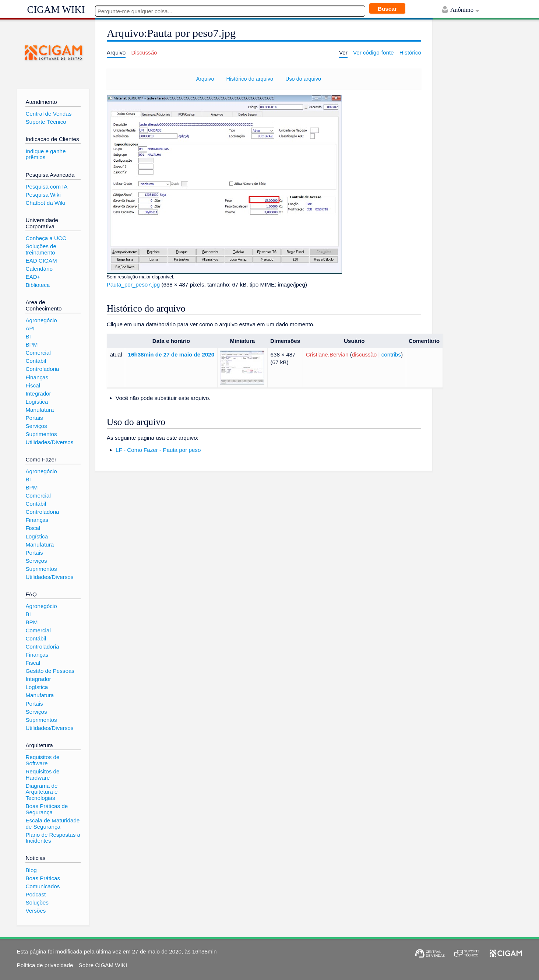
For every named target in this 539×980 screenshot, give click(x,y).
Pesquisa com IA (46, 187)
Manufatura (40, 410)
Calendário (39, 269)
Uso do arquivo (303, 79)
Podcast (36, 894)
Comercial (38, 353)
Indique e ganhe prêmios (45, 154)
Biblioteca (38, 285)
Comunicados (43, 886)
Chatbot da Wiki (45, 203)
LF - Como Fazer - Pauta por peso (158, 450)
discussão (364, 354)
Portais (34, 418)
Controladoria (42, 369)
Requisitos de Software (42, 760)
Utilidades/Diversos (49, 442)
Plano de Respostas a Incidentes (53, 838)
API (30, 328)
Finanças (37, 377)
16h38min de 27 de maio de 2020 (171, 354)
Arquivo (205, 79)
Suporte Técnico (46, 122)
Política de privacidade (45, 965)
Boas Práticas (43, 878)
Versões (36, 911)
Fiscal (33, 385)
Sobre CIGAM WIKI (103, 965)
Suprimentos (41, 434)
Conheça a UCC (46, 238)
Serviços (36, 426)
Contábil (36, 361)
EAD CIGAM (41, 261)
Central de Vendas (48, 114)
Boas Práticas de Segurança (47, 809)
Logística (37, 402)
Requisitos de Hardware (42, 774)
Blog (31, 870)
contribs (391, 354)
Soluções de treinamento (41, 249)
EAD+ (33, 277)
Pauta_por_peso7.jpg (133, 284)
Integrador (38, 394)
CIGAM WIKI (56, 10)
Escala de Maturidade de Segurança (52, 823)
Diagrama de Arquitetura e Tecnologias (41, 792)
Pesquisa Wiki (43, 195)
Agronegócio (41, 320)
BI (28, 336)
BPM (31, 345)
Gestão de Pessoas (50, 671)
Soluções (37, 902)
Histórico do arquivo (250, 79)
